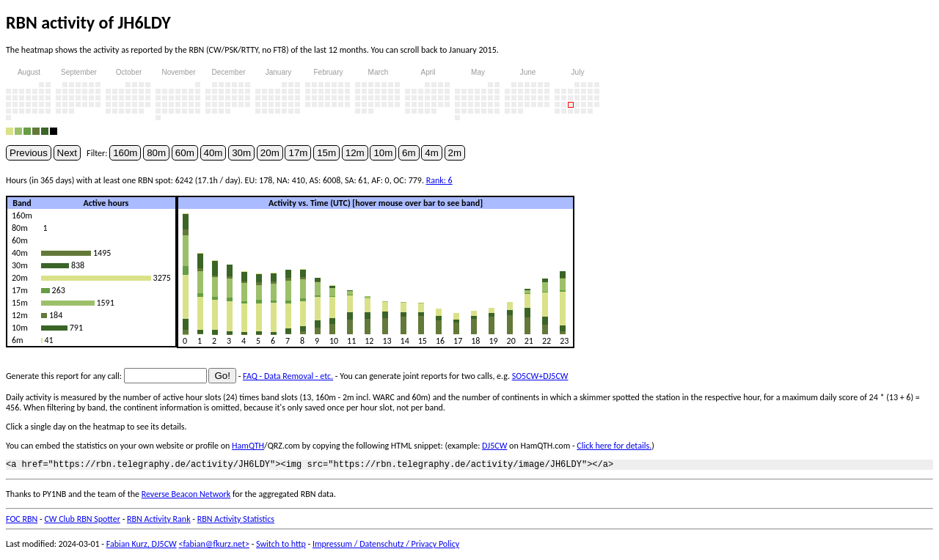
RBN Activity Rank (159, 521)
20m (270, 153)
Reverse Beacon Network (186, 496)
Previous (29, 153)
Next (67, 153)
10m (383, 153)
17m (298, 153)
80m (156, 153)
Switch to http (281, 546)
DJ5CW (494, 446)
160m (125, 153)
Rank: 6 (439, 180)
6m (409, 153)
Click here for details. (614, 446)
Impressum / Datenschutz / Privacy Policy (386, 546)
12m (355, 153)
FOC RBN (22, 521)
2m (455, 153)
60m (185, 153)
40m (213, 153)
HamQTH (248, 446)
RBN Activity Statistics (236, 521)
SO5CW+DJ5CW (540, 376)
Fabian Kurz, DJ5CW (142, 546)
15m (326, 153)
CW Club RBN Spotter (82, 521)
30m (241, 153)
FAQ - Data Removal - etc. (288, 376)
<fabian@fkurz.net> (214, 546)
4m (432, 153)
